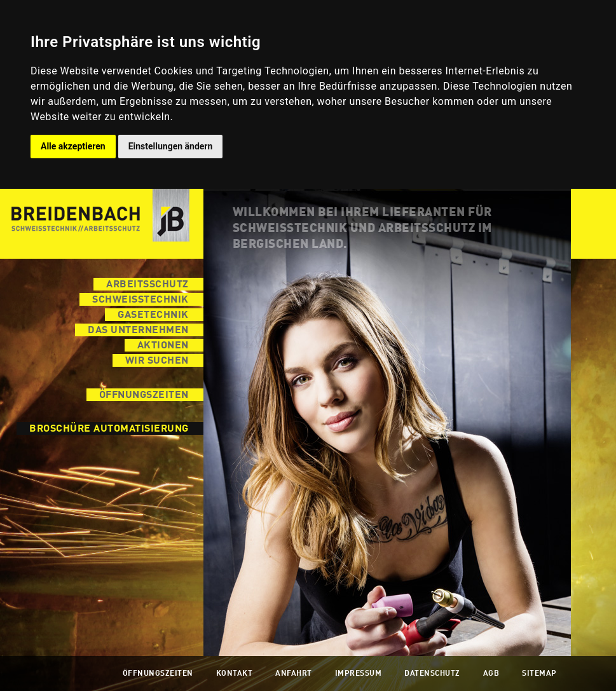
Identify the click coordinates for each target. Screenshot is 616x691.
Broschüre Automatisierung (109, 429)
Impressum (359, 674)
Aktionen (163, 346)
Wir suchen (157, 361)
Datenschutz (432, 674)
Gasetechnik (153, 315)
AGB (491, 674)
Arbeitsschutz (147, 285)
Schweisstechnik (140, 300)
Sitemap (539, 674)
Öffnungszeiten (144, 395)
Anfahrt (294, 674)
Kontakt (235, 674)
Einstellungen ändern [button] (171, 146)
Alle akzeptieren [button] (73, 146)
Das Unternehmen (138, 331)
